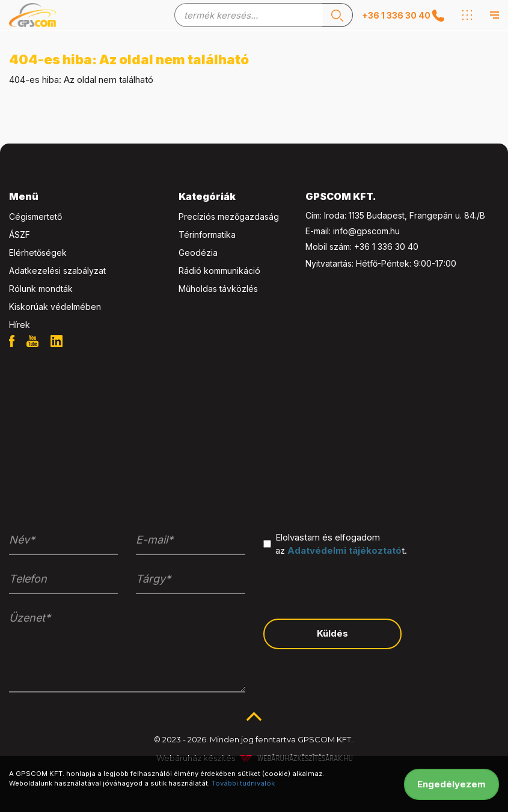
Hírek (20, 325)
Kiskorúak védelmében (55, 307)
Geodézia (198, 253)
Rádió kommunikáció (219, 271)
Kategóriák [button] (207, 196)
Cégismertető (35, 217)
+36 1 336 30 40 (386, 247)
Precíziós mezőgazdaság (229, 217)
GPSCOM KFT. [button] (341, 196)
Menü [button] (24, 196)
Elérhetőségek (38, 253)
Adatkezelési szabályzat (57, 271)
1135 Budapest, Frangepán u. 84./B (417, 215)
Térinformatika (207, 235)
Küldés (332, 633)
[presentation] (355, 586)
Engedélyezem (451, 784)
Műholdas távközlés (218, 289)
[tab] (85, 197)
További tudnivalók (243, 783)
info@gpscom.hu (366, 231)
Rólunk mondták (41, 289)
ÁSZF (20, 235)
